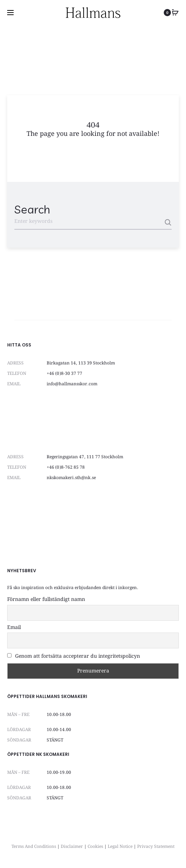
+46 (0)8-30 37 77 (64, 374)
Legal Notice (120, 847)
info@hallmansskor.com (72, 384)
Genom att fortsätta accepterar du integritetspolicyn (74, 656)
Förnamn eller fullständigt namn (46, 600)
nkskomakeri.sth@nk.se (71, 478)
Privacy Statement (156, 847)
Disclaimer (72, 847)
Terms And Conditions (34, 847)
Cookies (95, 847)
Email (14, 628)
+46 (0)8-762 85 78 (66, 467)
